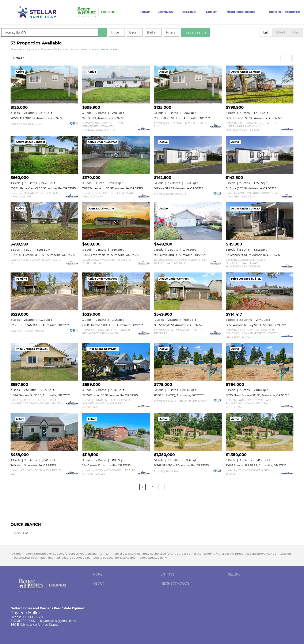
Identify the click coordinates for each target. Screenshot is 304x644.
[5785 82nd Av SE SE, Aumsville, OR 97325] (116, 362)
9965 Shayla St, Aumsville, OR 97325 (178, 325)
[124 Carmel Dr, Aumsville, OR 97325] (116, 432)
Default (18, 58)
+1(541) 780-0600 (23, 621)
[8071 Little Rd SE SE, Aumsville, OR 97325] (260, 85)
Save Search (205, 32)
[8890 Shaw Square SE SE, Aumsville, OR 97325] (260, 362)
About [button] (211, 12)
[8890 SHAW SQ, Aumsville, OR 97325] (188, 362)
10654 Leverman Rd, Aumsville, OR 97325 (110, 255)
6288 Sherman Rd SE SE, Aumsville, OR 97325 (113, 325)
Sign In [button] (275, 12)
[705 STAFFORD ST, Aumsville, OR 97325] (44, 85)
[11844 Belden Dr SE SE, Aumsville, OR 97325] (44, 362)
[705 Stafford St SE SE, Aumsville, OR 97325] (188, 85)
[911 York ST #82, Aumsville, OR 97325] (188, 155)
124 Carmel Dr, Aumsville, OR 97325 (106, 465)
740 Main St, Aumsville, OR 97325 (33, 465)
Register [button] (292, 12)
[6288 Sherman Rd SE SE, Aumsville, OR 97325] (116, 291)
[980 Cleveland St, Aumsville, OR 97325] (188, 221)
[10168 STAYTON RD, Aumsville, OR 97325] (188, 432)
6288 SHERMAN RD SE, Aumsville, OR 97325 (40, 325)
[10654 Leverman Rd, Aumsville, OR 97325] (116, 221)
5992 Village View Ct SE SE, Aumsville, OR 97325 (43, 188)
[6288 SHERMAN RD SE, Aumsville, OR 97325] (44, 291)
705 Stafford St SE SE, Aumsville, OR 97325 (183, 118)
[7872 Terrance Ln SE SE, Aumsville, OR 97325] (116, 155)
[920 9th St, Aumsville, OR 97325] (116, 85)
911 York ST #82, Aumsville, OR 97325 (178, 188)
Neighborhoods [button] (241, 12)
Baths (161, 32)
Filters (180, 32)
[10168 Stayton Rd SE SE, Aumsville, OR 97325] (260, 432)
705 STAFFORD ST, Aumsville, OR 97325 (37, 118)
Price (124, 32)
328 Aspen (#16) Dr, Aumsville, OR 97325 (253, 255)
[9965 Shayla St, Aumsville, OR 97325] (188, 291)
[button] (112, 32)
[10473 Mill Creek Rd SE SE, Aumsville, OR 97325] (44, 221)
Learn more (108, 50)
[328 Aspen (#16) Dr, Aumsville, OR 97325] (260, 221)
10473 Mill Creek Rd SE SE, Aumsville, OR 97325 (43, 255)
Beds (142, 32)
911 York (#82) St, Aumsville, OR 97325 (251, 188)
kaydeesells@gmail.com (58, 621)
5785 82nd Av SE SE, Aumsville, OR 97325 (110, 395)
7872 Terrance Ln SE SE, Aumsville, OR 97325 (113, 188)
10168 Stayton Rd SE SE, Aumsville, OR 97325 (256, 465)
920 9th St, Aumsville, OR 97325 (104, 118)
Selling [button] (189, 12)
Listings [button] (166, 12)
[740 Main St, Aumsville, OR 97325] (44, 432)
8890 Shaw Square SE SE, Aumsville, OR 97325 (257, 395)
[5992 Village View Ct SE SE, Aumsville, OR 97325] (44, 155)
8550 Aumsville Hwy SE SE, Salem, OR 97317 (256, 325)
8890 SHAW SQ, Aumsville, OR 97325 (179, 395)
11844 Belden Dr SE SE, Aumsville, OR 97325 (40, 395)
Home (145, 12)
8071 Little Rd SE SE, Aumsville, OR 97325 (254, 118)
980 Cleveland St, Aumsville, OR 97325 (180, 255)
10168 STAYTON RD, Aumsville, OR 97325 (181, 465)
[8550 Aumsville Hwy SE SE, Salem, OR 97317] (260, 291)
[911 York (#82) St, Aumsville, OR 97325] (260, 155)
